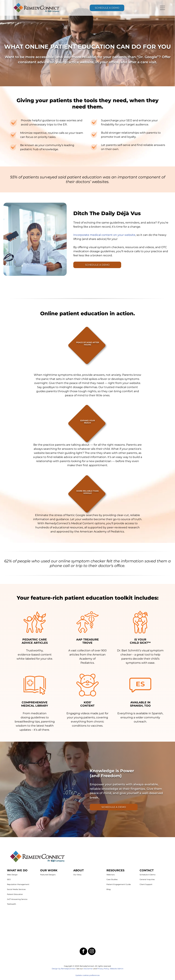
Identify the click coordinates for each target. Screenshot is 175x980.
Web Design (12, 875)
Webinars (111, 875)
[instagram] (92, 952)
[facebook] (83, 952)
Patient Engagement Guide (119, 884)
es (99, 975)
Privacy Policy (103, 969)
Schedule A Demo (147, 875)
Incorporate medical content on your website (104, 235)
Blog (109, 889)
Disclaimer (88, 969)
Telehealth (12, 904)
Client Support (146, 884)
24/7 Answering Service (17, 899)
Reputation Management (18, 884)
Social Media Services (16, 889)
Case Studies (112, 879)
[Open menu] (163, 8)
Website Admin (117, 969)
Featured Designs (48, 875)
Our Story (77, 875)
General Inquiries (147, 879)
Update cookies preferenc (87, 975)
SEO (9, 879)
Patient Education (15, 894)
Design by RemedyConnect (64, 969)
